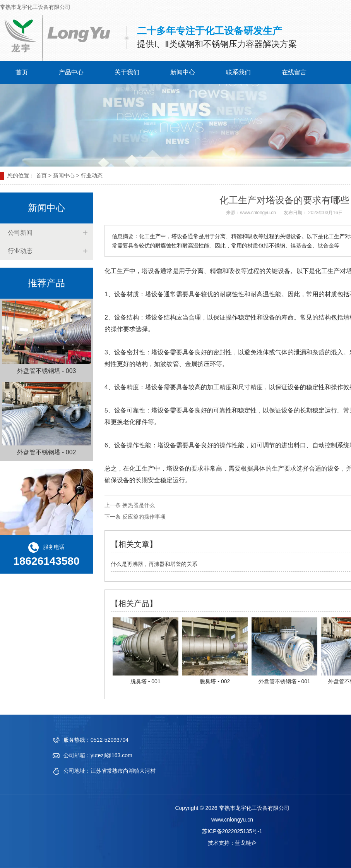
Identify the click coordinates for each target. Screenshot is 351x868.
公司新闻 (20, 233)
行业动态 (20, 251)
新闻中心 (183, 72)
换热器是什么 (138, 505)
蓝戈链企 (246, 843)
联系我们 (238, 72)
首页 (22, 72)
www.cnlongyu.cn (258, 213)
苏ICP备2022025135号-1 (232, 831)
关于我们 (127, 72)
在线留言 (294, 72)
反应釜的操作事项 (143, 517)
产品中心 (71, 72)
